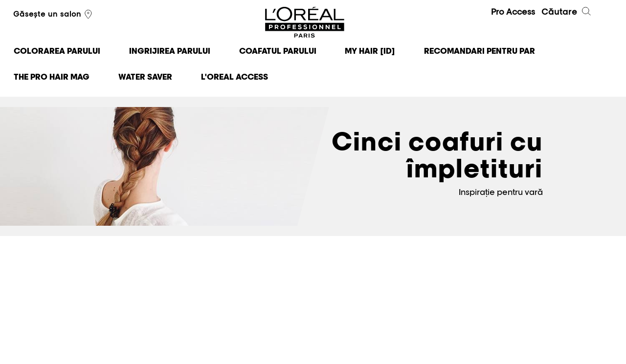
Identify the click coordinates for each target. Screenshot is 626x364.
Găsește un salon (54, 15)
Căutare (567, 13)
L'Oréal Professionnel (305, 23)
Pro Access (513, 12)
